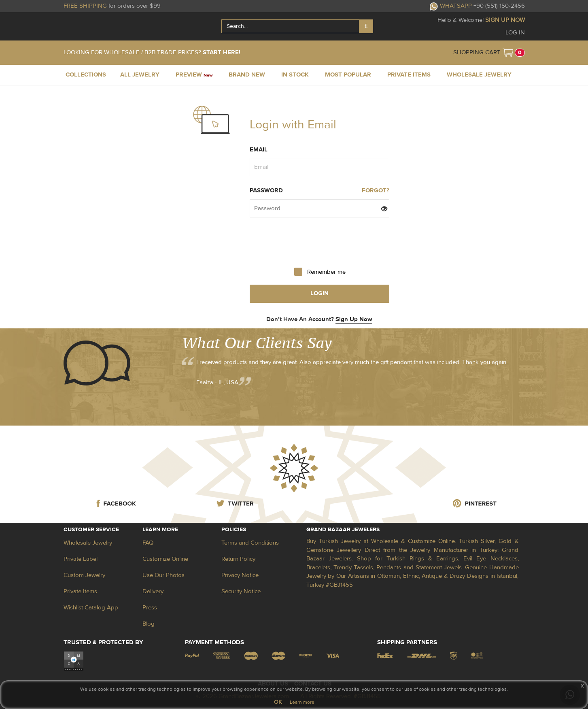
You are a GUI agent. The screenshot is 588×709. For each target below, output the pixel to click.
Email (259, 150)
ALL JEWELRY (140, 75)
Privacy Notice (240, 575)
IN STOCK (295, 75)
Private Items (80, 591)
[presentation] (319, 242)
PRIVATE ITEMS (409, 75)
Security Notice (241, 591)
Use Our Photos (163, 575)
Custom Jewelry (84, 575)
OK (278, 702)
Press (150, 608)
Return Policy (238, 559)
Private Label (81, 559)
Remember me (326, 272)
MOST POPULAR (348, 75)
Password (266, 191)
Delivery (153, 591)
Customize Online (165, 559)
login (319, 293)
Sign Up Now (354, 319)
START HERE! (222, 52)
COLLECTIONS (86, 75)
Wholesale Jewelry (88, 543)
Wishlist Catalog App (91, 608)
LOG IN (515, 33)
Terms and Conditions (250, 543)
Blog (149, 624)
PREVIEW (194, 75)
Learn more (302, 702)
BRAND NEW (247, 75)
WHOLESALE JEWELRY (479, 75)
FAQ (148, 543)
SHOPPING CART (477, 52)
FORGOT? (376, 191)
